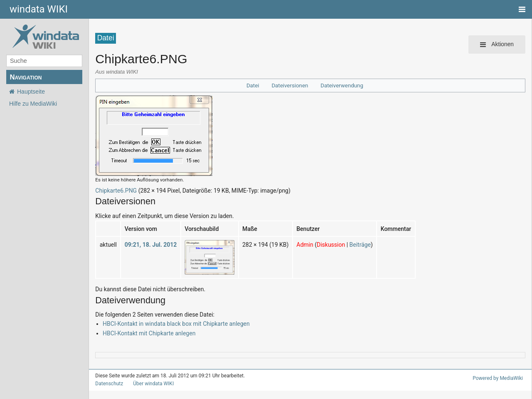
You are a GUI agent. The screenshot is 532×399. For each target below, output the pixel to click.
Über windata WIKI (150, 384)
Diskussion (321, 244)
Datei (256, 85)
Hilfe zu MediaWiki (33, 104)
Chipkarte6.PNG (115, 190)
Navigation (26, 77)
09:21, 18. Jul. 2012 (147, 244)
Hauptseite (31, 92)
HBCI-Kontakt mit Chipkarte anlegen (147, 333)
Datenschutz (107, 384)
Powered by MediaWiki (499, 378)
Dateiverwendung (340, 85)
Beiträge (348, 244)
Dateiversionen (291, 85)
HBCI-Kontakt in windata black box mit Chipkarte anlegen (172, 323)
